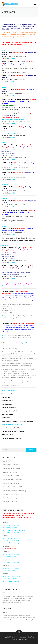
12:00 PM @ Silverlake (10, 579)
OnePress (31, 637)
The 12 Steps (6, 397)
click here (13, 58)
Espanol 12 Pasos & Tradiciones (12, 428)
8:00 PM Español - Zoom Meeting (14, 530)
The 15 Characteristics (9, 408)
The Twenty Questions (10, 502)
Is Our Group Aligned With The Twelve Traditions (17, 421)
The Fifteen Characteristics (11, 483)
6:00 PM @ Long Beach (10, 538)
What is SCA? (7, 461)
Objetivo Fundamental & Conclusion (13, 431)
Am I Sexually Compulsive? (11, 465)
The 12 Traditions (7, 401)
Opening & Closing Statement (11, 411)
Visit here (6, 593)
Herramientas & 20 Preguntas (11, 438)
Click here (4, 286)
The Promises (6, 418)
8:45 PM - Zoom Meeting (11, 532)
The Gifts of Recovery (10, 498)
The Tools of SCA (7, 404)
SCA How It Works (7, 414)
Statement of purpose (10, 472)
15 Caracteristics (7, 435)
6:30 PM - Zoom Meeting (11, 541)
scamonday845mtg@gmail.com (12, 133)
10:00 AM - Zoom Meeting (11, 576)
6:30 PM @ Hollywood (10, 528)
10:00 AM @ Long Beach (11, 568)
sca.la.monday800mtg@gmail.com (13, 119)
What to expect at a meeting (12, 468)
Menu (35, 4)
